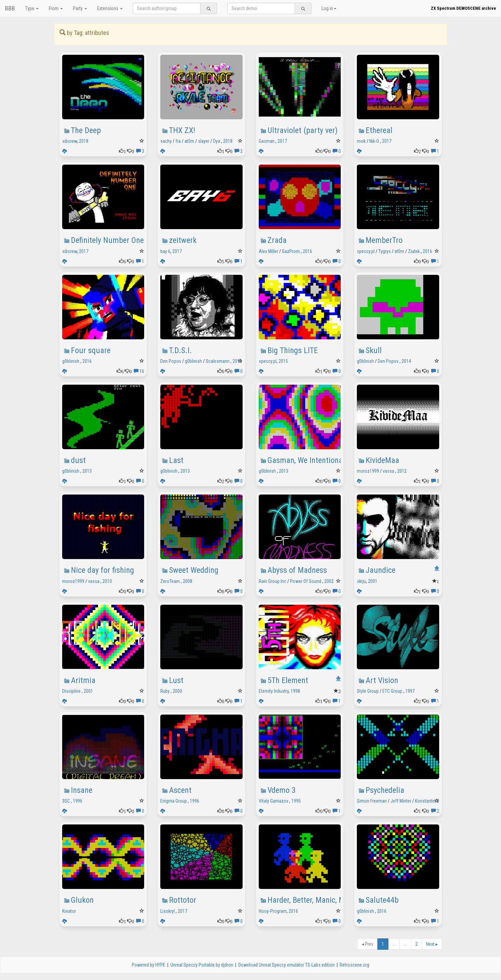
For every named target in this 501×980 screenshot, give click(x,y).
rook (361, 141)
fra (178, 141)
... (394, 944)
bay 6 (165, 251)
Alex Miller (268, 251)
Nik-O (374, 141)
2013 (87, 471)
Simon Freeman (372, 801)
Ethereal (379, 130)
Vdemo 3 (282, 790)
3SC (66, 801)
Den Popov (171, 361)
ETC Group (392, 691)
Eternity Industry (274, 691)
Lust (176, 680)
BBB (10, 8)
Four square (91, 350)
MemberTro (384, 240)
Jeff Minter (401, 801)
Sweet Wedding (194, 570)
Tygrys (385, 251)
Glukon (82, 900)
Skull (374, 350)
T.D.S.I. (180, 350)
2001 (373, 581)
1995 (296, 801)
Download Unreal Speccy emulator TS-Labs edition (286, 965)
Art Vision (382, 680)
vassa (388, 471)
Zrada (277, 240)
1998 (295, 691)
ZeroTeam (170, 581)
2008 (187, 581)
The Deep (86, 130)
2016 (307, 251)
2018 (84, 141)
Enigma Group (174, 801)
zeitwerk (183, 240)
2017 (282, 141)
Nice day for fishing (102, 570)
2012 (402, 471)
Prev (367, 944)
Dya (217, 141)
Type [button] (32, 8)
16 (139, 371)
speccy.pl (366, 251)
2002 (329, 581)
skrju (361, 581)
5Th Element (288, 680)
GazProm (291, 251)
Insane (82, 790)
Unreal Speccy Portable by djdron (202, 965)
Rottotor (183, 900)
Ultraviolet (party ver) (303, 130)
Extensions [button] (110, 8)
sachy (166, 141)
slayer (204, 141)
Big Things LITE (293, 350)
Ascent (180, 790)
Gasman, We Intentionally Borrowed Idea (333, 460)
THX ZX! (182, 130)
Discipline (71, 691)
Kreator (69, 911)
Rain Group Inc (273, 581)
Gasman (267, 141)
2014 (406, 361)
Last (176, 460)
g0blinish (71, 361)
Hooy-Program (273, 911)
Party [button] (80, 8)
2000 (177, 691)
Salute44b (382, 900)
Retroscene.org (354, 965)
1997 (410, 691)
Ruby (165, 691)
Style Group (368, 691)
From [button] (56, 8)
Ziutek (414, 251)
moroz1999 (368, 471)
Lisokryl (168, 911)
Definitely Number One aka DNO (122, 240)
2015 (237, 361)
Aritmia (83, 680)
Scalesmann (218, 361)
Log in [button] (329, 8)
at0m (189, 141)
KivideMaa (382, 460)
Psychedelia (385, 790)
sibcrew (70, 141)
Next (432, 944)
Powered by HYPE (149, 965)
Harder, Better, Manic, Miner (312, 900)
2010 (107, 581)
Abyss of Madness (297, 570)
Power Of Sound (306, 581)
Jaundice (381, 570)
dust (78, 460)
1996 (78, 801)
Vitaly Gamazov (274, 801)
